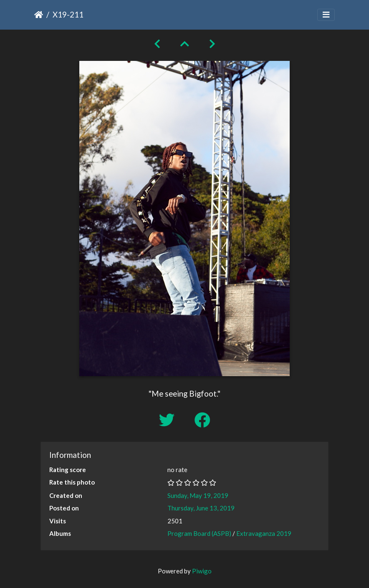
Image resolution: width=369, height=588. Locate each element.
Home (39, 15)
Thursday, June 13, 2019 (201, 508)
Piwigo (202, 571)
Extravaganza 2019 (264, 533)
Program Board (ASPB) (199, 533)
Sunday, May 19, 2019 (198, 495)
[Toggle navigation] (326, 15)
